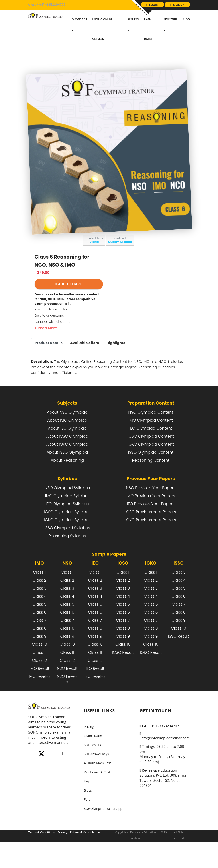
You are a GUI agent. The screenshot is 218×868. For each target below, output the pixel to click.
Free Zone (170, 45)
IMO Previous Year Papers (151, 517)
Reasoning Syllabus (67, 557)
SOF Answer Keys (96, 775)
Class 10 (39, 665)
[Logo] (47, 36)
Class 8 (39, 649)
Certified (120, 261)
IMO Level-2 (39, 697)
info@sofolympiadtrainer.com (165, 757)
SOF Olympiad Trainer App (103, 829)
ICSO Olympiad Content (151, 457)
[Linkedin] (62, 775)
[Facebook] (31, 775)
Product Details (49, 364)
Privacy (61, 853)
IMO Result (39, 689)
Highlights (116, 364)
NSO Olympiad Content (151, 433)
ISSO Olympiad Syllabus (67, 549)
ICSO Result (123, 673)
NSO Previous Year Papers (151, 509)
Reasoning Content (151, 481)
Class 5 (39, 625)
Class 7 (39, 641)
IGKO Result (151, 673)
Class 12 (39, 681)
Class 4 (39, 617)
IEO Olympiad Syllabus (67, 525)
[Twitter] (41, 775)
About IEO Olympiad (67, 449)
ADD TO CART (69, 305)
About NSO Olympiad (67, 433)
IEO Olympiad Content (151, 449)
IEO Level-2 (95, 697)
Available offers (85, 364)
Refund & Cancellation (83, 853)
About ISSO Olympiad (67, 473)
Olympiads (79, 45)
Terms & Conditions (41, 853)
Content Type (94, 261)
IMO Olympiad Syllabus (67, 517)
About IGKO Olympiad (67, 465)
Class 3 (40, 609)
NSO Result (67, 689)
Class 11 (40, 673)
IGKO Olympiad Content (151, 465)
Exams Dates (93, 756)
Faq (87, 802)
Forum (89, 820)
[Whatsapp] (31, 784)
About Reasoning (67, 481)
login (177, 8)
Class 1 (39, 593)
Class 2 (39, 601)
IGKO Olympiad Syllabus (67, 541)
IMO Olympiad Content (151, 441)
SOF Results (92, 765)
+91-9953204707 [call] (51, 8)
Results (133, 45)
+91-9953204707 (159, 747)
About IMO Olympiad (67, 441)
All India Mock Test (98, 784)
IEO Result (95, 689)
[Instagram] (52, 775)
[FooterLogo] (50, 728)
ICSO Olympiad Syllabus (67, 533)
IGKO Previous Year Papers (151, 541)
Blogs (88, 811)
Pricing (89, 747)
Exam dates (148, 50)
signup (176, 23)
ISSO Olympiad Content (151, 473)
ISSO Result (179, 657)
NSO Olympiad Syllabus (67, 509)
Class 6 (39, 633)
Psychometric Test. (98, 793)
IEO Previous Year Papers (151, 525)
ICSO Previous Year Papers (151, 533)
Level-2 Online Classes (102, 50)
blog (186, 40)
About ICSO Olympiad (67, 457)
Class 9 (39, 657)
